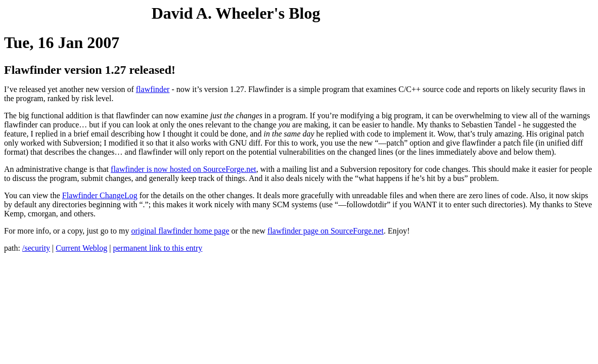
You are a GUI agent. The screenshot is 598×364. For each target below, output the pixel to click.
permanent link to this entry (157, 248)
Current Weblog (81, 248)
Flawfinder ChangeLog (100, 195)
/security (36, 248)
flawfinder (153, 89)
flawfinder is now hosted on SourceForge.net (183, 169)
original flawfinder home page (180, 231)
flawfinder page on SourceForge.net (326, 231)
